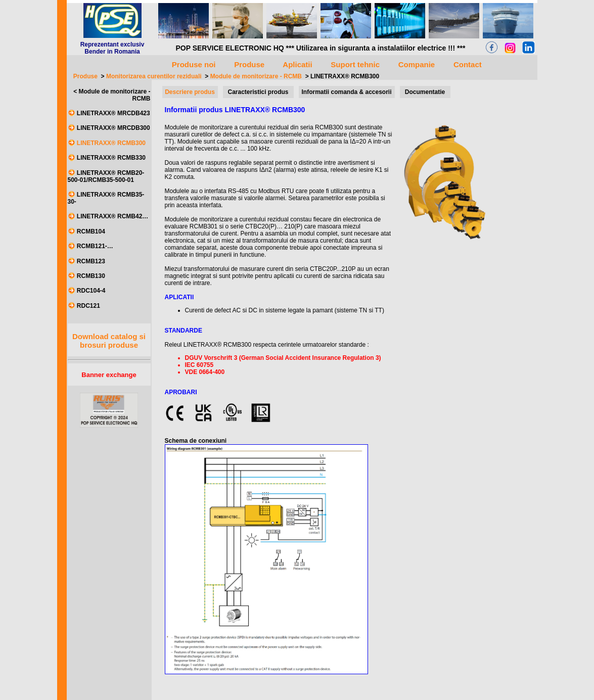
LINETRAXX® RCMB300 (345, 76)
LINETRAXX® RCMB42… (113, 217)
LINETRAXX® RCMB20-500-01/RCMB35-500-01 (106, 176)
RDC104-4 (91, 291)
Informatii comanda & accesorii (346, 92)
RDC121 (88, 306)
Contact (468, 64)
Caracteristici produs (258, 92)
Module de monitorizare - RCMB (256, 76)
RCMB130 (91, 276)
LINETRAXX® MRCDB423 (113, 113)
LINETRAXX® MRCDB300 (113, 128)
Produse (85, 76)
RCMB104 (91, 231)
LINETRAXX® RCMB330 (111, 158)
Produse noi (194, 64)
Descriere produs (190, 92)
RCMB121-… (95, 247)
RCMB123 (91, 261)
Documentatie (425, 92)
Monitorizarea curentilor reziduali (154, 76)
